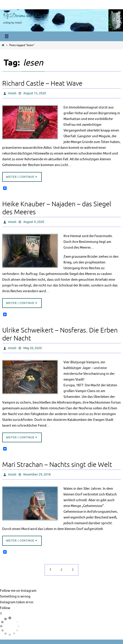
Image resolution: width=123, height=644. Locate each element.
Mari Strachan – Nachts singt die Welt (57, 465)
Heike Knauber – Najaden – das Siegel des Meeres (57, 208)
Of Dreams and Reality (25, 16)
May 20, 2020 (33, 348)
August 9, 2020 (34, 222)
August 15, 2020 (35, 93)
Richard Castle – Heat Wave (42, 83)
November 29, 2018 (37, 475)
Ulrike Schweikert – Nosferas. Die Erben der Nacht (60, 334)
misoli (12, 93)
